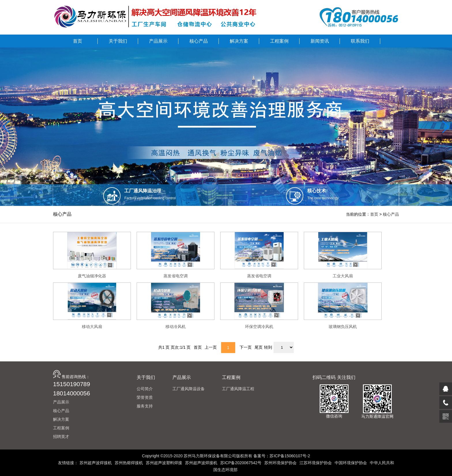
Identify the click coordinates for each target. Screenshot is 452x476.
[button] (7, 127)
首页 (374, 214)
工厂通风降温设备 (189, 389)
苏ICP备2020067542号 (241, 463)
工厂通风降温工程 (238, 389)
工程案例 (61, 428)
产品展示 (61, 402)
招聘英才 (61, 437)
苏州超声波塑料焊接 (164, 463)
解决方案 (61, 419)
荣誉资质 (145, 397)
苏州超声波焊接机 (96, 463)
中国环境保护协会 (351, 463)
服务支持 (145, 406)
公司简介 (145, 389)
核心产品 (391, 214)
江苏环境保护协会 (316, 463)
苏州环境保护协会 (280, 463)
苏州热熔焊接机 (129, 463)
